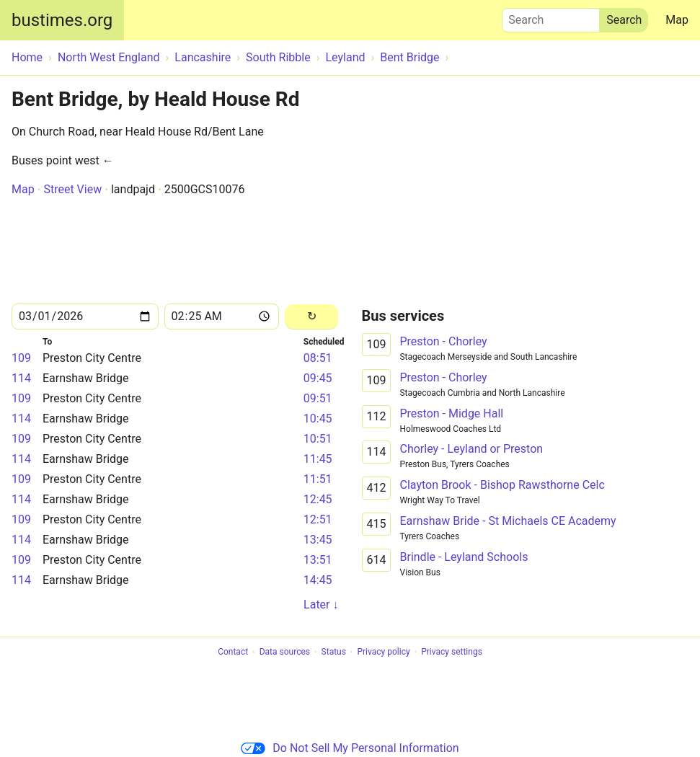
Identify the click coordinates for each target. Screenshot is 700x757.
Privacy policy (383, 652)
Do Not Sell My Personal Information (350, 748)
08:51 (318, 358)
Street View (72, 189)
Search (551, 17)
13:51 (318, 560)
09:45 (318, 378)
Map (677, 20)
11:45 (318, 459)
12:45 (318, 499)
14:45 (318, 580)
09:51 (318, 398)
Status (334, 652)
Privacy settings (452, 652)
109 (21, 358)
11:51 (318, 479)
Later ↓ (321, 605)
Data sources (285, 652)
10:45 (318, 419)
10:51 (318, 439)
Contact (233, 652)
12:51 (318, 519)
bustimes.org (62, 20)
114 (21, 378)
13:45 (318, 540)
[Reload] (312, 317)
